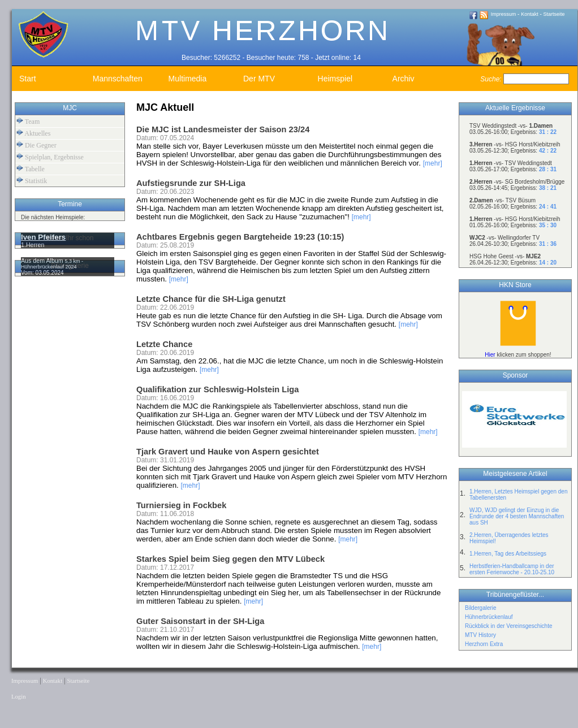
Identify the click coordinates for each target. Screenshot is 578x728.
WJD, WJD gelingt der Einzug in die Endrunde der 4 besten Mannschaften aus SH (517, 516)
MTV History (480, 635)
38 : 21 (548, 188)
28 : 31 (548, 169)
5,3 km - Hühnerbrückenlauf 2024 (52, 264)
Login (18, 697)
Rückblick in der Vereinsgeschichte (509, 626)
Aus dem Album (43, 261)
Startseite (554, 14)
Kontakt (530, 14)
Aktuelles (33, 133)
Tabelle (31, 169)
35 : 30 (548, 225)
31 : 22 (548, 132)
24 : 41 (548, 207)
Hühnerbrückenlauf (489, 617)
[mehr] (433, 163)
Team (28, 121)
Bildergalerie (481, 608)
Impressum (504, 14)
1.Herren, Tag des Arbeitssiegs (508, 554)
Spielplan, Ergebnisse (50, 157)
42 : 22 (548, 151)
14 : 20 (548, 263)
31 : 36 (548, 244)
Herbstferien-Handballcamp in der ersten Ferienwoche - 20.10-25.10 (512, 569)
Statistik (32, 181)
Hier (490, 355)
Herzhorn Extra (484, 644)
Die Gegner (36, 145)
